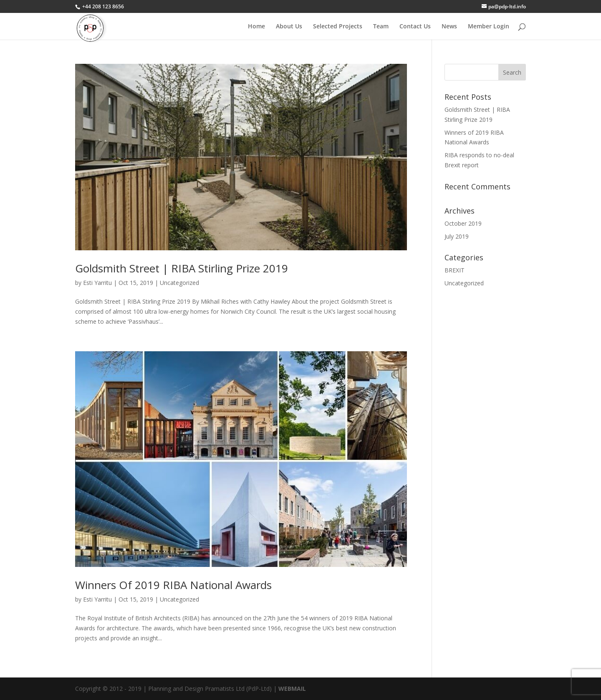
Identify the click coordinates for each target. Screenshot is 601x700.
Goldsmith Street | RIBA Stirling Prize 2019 (182, 268)
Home (256, 27)
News (449, 27)
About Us (289, 27)
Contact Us (415, 27)
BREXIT (455, 270)
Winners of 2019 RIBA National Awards (173, 585)
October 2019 (463, 223)
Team (381, 27)
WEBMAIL (292, 689)
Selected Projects (338, 27)
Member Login (489, 27)
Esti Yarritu (97, 283)
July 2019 (457, 236)
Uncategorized (179, 283)
